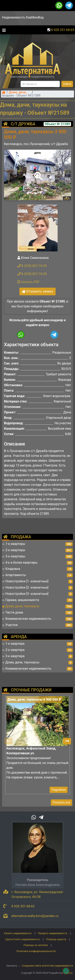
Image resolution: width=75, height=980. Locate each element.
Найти (67, 84)
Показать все (61, 802)
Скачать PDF (28, 282)
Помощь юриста (56, 939)
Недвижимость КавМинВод (23, 17)
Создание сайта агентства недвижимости (47, 966)
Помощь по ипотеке (36, 945)
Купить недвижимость (18, 933)
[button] (37, 173)
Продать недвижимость (53, 933)
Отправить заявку (37, 291)
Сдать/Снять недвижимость (22, 939)
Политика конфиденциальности (36, 951)
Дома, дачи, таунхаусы (20, 93)
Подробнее (59, 790)
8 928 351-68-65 (63, 30)
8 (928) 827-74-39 (32, 266)
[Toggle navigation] (3, 30)
